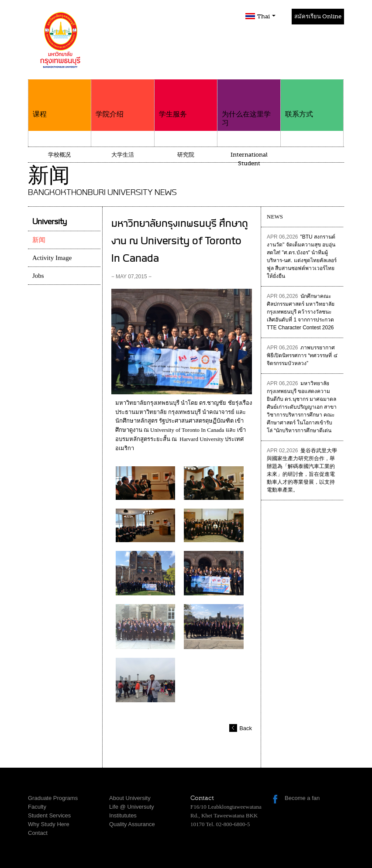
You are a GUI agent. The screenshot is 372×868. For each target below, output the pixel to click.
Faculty (37, 807)
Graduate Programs (53, 798)
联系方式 (312, 99)
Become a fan (302, 798)
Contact (38, 833)
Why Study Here (49, 824)
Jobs (38, 276)
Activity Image (52, 258)
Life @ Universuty (132, 807)
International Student (249, 159)
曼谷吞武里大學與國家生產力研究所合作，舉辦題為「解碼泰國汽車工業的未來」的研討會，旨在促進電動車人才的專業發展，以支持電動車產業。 (302, 470)
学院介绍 (122, 99)
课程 (60, 99)
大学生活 (123, 155)
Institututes (123, 815)
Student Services (49, 815)
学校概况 (59, 155)
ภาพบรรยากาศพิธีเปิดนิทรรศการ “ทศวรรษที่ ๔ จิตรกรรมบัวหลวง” (302, 355)
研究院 (186, 155)
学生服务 (186, 99)
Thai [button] (266, 16)
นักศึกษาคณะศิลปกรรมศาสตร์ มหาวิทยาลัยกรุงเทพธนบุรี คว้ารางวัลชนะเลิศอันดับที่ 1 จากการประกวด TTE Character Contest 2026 (301, 312)
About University (130, 798)
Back (246, 728)
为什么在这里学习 (249, 103)
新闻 (39, 240)
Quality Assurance (132, 824)
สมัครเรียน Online (318, 16)
